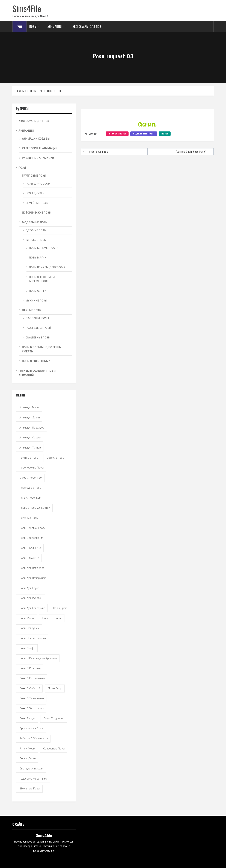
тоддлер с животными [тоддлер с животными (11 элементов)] (33, 779)
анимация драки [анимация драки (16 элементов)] (30, 418)
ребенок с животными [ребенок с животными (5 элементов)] (34, 738)
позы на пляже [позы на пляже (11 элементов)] (52, 618)
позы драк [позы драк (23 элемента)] (60, 608)
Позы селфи (38, 291)
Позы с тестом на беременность (42, 279)
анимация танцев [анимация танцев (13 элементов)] (30, 448)
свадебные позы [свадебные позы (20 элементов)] (54, 749)
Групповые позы (34, 176)
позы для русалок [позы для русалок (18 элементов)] (31, 598)
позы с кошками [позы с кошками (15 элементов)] (30, 668)
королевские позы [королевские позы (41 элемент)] (32, 468)
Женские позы (117, 133)
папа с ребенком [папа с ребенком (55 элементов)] (30, 498)
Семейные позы (37, 203)
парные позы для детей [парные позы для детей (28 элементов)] (35, 508)
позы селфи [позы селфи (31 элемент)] (27, 648)
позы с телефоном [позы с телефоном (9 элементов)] (32, 698)
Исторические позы (37, 213)
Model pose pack (98, 151)
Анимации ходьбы (36, 139)
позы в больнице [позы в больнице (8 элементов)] (30, 548)
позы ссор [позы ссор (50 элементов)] (55, 688)
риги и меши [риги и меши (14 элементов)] (27, 749)
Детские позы (36, 230)
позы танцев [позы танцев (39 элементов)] (27, 718)
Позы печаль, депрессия (47, 267)
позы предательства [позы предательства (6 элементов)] (33, 638)
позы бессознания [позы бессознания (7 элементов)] (31, 538)
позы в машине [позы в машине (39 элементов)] (29, 558)
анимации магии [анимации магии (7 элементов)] (29, 407)
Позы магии (38, 258)
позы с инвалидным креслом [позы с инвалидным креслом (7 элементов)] (38, 658)
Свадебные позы (38, 338)
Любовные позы (37, 318)
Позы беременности (44, 248)
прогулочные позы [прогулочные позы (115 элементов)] (31, 728)
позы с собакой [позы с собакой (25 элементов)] (30, 688)
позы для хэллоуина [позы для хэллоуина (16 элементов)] (32, 608)
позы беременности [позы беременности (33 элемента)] (32, 528)
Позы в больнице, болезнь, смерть (42, 349)
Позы (36, 27)
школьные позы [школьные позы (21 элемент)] (30, 789)
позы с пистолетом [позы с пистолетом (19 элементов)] (32, 678)
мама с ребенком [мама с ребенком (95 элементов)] (31, 478)
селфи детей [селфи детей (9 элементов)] (28, 758)
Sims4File (27, 8)
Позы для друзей (38, 328)
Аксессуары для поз (87, 27)
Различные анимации (38, 158)
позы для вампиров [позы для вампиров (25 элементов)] (32, 568)
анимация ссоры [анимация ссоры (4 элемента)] (30, 438)
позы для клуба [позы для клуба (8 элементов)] (29, 588)
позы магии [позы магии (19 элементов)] (27, 618)
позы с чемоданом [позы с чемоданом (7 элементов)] (32, 708)
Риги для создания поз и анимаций (37, 373)
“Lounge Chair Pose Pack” (191, 151)
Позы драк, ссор (38, 184)
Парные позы (32, 310)
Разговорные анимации (40, 148)
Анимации (57, 27)
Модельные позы (144, 133)
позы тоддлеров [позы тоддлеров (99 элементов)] (54, 718)
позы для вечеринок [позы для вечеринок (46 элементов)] (33, 578)
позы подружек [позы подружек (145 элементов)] (29, 628)
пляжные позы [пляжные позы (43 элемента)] (29, 518)
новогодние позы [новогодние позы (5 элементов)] (30, 488)
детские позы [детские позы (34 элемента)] (56, 458)
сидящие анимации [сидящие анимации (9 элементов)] (31, 769)
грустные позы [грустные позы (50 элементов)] (29, 458)
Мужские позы (36, 301)
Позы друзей (35, 193)
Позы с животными (36, 361)
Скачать (147, 124)
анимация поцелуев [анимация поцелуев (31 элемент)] (32, 428)
